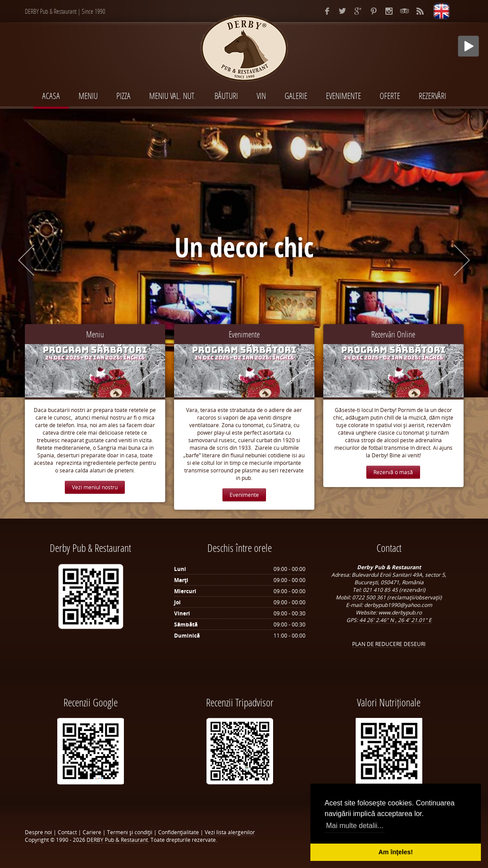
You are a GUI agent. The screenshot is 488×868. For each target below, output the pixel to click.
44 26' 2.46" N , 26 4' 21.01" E (395, 620)
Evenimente (244, 334)
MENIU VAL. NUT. (173, 96)
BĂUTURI (226, 96)
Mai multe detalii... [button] (355, 826)
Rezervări (432, 96)
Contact (67, 832)
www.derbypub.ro (400, 612)
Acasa (51, 96)
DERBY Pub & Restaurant (117, 840)
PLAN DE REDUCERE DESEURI (389, 644)
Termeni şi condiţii (130, 832)
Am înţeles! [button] (396, 852)
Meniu (95, 334)
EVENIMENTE (343, 96)
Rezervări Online (393, 334)
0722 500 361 (370, 597)
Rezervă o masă (393, 472)
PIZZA (123, 96)
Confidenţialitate (179, 832)
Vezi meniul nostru (95, 487)
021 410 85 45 (381, 590)
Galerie (296, 96)
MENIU (88, 96)
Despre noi (38, 832)
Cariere (92, 832)
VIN (261, 96)
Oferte (390, 96)
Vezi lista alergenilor (230, 832)
